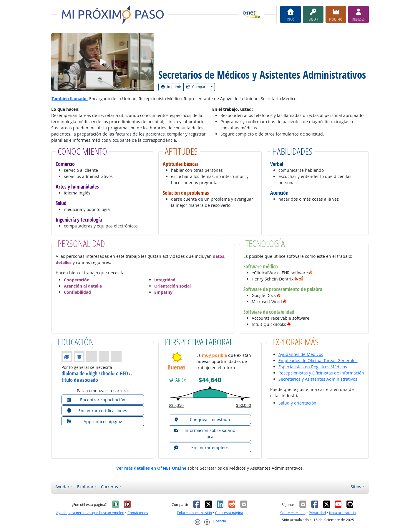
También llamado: (70, 99)
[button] (311, 273)
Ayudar (62, 487)
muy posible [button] (214, 355)
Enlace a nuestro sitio (194, 513)
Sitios (356, 487)
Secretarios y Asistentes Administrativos (318, 379)
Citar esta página (229, 513)
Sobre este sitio (293, 513)
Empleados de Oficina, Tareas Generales (318, 360)
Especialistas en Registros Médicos (313, 367)
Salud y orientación (297, 403)
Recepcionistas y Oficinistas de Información (321, 373)
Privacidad (317, 513)
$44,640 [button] (210, 380)
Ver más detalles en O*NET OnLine (151, 468)
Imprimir (171, 87)
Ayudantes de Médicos (301, 354)
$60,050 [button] (244, 405)
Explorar (85, 487)
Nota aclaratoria (342, 513)
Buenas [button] (176, 367)
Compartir (198, 87)
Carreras (109, 487)
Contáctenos (138, 513)
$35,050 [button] (176, 405)
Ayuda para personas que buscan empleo (90, 513)
